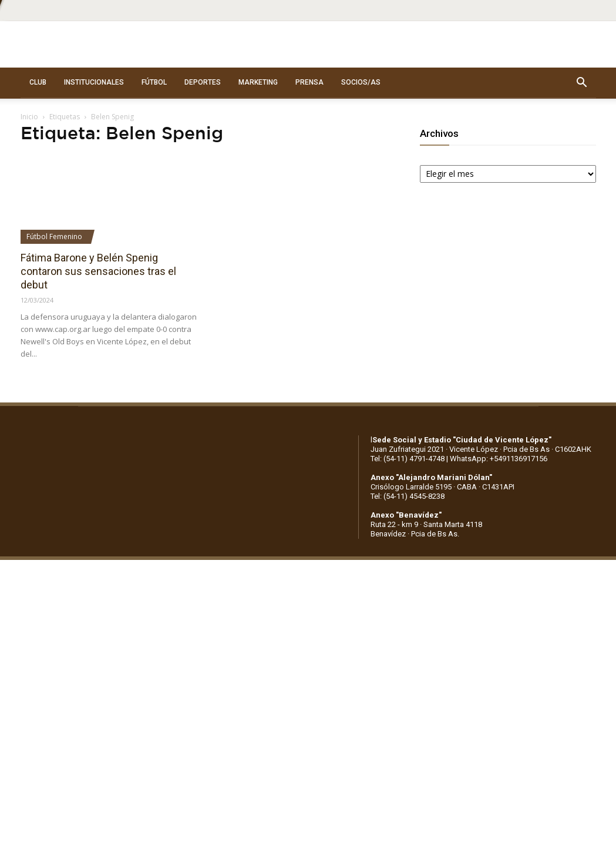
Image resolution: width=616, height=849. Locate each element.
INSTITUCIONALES (94, 82)
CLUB (38, 82)
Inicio (29, 117)
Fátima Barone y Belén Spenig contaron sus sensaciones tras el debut (98, 271)
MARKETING (258, 82)
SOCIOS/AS (361, 82)
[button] (582, 83)
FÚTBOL (154, 82)
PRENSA (309, 82)
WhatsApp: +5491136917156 (499, 459)
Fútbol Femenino (54, 236)
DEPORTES (203, 82)
